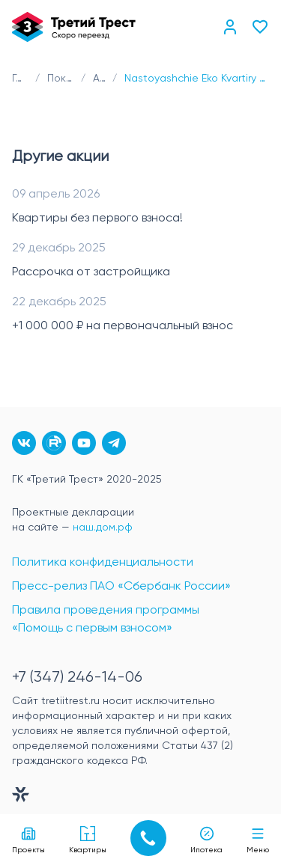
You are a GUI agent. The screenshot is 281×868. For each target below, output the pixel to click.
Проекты (28, 840)
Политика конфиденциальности (103, 563)
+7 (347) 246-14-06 (77, 678)
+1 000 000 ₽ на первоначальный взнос (123, 326)
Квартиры (88, 840)
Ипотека (206, 840)
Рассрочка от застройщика (91, 272)
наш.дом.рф (103, 528)
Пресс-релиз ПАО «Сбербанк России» (121, 587)
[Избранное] (260, 27)
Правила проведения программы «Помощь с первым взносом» (106, 620)
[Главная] (74, 27)
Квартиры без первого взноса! (97, 218)
